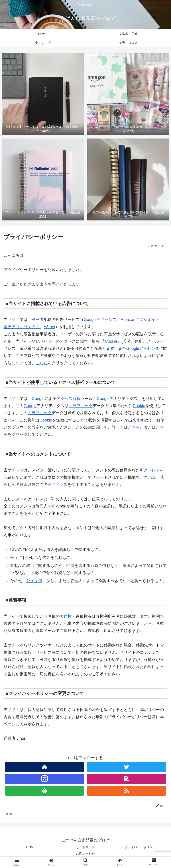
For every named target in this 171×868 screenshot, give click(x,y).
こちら (42, 363)
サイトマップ (85, 847)
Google (38, 399)
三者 (40, 320)
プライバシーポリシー (140, 847)
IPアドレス (150, 470)
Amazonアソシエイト (140, 320)
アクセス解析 (69, 399)
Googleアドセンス (100, 320)
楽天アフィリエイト (22, 327)
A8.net (49, 327)
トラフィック (81, 406)
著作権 (66, 616)
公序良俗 (34, 581)
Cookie (111, 341)
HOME (31, 847)
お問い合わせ (85, 854)
